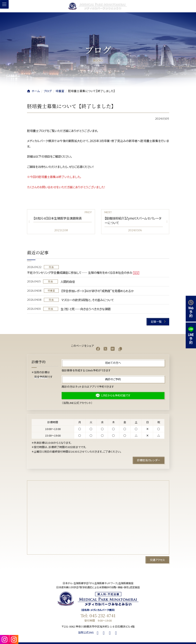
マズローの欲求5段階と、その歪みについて (87, 300)
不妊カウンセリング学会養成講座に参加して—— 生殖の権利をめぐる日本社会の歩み (80, 272)
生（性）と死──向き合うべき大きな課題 (86, 309)
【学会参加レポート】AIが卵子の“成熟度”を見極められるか (97, 291)
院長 (51, 267)
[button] (158, 322)
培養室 (51, 290)
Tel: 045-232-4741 (98, 615)
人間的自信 (68, 282)
